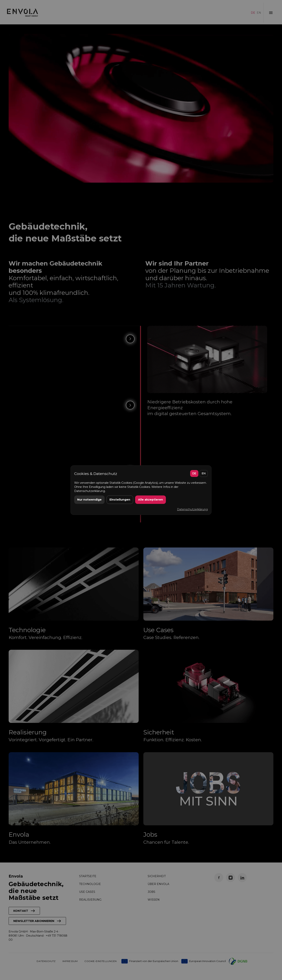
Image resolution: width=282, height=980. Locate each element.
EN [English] (204, 473)
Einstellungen (120, 500)
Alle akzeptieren (150, 500)
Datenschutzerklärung (192, 509)
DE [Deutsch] (194, 473)
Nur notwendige (89, 500)
